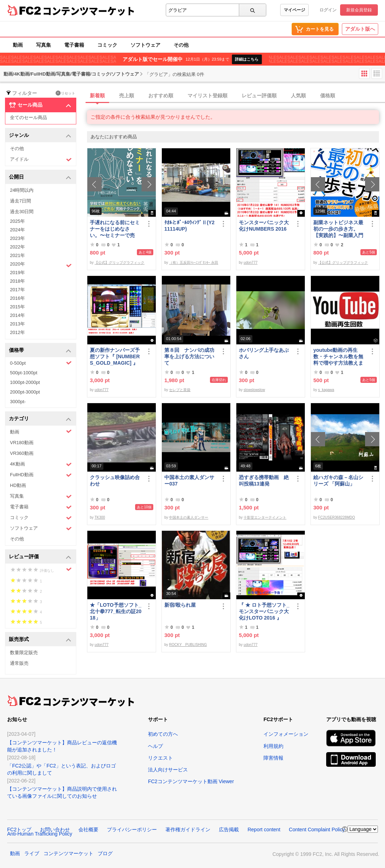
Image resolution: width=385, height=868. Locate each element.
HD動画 (18, 485)
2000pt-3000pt (25, 392)
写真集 (43, 45)
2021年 (17, 255)
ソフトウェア (145, 45)
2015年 (17, 307)
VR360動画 (22, 453)
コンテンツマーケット (89, 11)
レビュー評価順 (259, 96)
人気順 (298, 96)
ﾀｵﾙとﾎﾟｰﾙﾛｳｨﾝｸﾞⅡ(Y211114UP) (189, 226)
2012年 (17, 332)
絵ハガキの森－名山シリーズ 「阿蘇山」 (338, 481)
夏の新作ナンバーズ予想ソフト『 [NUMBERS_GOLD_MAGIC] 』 (115, 356)
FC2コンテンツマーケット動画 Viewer (191, 781)
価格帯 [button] (40, 351)
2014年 (17, 315)
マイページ (294, 10)
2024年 (17, 230)
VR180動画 (22, 443)
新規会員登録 (359, 10)
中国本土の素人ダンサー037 (189, 481)
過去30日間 (22, 212)
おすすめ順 (161, 96)
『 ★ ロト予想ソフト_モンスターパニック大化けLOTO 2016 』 (264, 611)
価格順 (328, 96)
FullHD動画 (41, 475)
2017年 (17, 290)
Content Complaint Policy (317, 830)
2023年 (17, 238)
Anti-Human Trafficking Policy (40, 834)
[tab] (236, 96)
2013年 (17, 324)
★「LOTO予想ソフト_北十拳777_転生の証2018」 (116, 611)
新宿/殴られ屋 (180, 605)
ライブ (32, 853)
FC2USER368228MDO (336, 517)
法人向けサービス (168, 770)
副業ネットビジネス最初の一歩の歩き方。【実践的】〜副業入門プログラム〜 (338, 229)
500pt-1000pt (24, 373)
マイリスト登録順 (207, 96)
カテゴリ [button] (40, 419)
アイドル (41, 160)
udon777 (250, 263)
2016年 (17, 298)
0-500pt (41, 363)
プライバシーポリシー (132, 830)
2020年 (41, 265)
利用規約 (273, 746)
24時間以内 (22, 190)
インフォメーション (286, 734)
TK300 (100, 517)
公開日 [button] (40, 177)
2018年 (17, 281)
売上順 (127, 96)
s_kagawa (326, 390)
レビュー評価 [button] (40, 557)
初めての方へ (163, 734)
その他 (181, 45)
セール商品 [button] (40, 105)
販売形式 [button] (40, 640)
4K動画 (41, 464)
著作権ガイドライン (188, 830)
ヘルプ (155, 746)
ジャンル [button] (40, 136)
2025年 (17, 221)
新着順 (97, 96)
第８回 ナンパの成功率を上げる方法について (189, 356)
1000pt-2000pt (25, 382)
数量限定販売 (24, 653)
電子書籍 (74, 45)
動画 (18, 45)
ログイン (328, 10)
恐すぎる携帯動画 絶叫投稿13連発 (264, 481)
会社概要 (88, 830)
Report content (264, 830)
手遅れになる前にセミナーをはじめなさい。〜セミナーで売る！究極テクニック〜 (115, 229)
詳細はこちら (247, 59)
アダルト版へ (360, 29)
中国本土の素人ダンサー (189, 517)
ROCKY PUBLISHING (188, 645)
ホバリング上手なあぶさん (264, 353)
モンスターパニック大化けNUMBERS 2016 (264, 226)
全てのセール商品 (29, 117)
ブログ (105, 853)
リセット (65, 93)
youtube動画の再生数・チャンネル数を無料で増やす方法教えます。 (338, 357)
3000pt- (18, 402)
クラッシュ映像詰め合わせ (115, 481)
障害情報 (273, 758)
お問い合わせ (55, 830)
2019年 (17, 273)
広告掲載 (229, 830)
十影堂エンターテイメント (265, 517)
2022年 (17, 247)
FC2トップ (19, 830)
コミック (107, 45)
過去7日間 (20, 201)
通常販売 (19, 663)
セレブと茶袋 (180, 390)
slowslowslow (254, 390)
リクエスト (160, 758)
